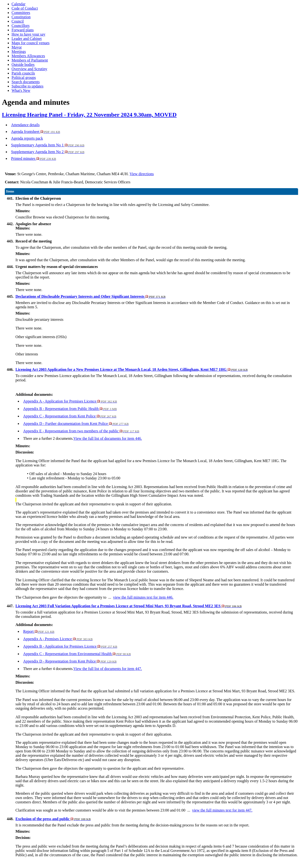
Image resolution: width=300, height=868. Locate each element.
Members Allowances (28, 56)
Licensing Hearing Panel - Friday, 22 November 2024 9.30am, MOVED (89, 115)
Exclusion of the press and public (53, 819)
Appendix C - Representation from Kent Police (70, 416)
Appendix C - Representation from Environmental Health (77, 654)
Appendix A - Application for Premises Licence (70, 401)
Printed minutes (34, 158)
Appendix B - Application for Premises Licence (70, 646)
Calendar (19, 4)
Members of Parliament (30, 60)
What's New (21, 90)
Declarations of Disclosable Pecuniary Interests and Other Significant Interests (90, 296)
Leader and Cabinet (27, 39)
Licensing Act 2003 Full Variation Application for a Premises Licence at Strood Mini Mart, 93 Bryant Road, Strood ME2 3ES (128, 606)
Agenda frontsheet (36, 132)
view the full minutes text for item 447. (222, 810)
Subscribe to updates (27, 86)
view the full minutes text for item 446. (143, 597)
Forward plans (23, 30)
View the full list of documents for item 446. (108, 438)
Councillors (21, 26)
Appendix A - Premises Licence (58, 639)
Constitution (21, 17)
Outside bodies (23, 65)
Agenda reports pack (27, 138)
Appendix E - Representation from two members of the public (81, 431)
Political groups (24, 77)
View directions (142, 174)
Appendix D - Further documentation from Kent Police (76, 424)
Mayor (17, 47)
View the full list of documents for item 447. (108, 669)
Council (18, 21)
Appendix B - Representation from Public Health (70, 409)
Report (39, 631)
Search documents (26, 82)
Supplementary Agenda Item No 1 (48, 145)
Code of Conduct (25, 8)
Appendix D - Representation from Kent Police (70, 661)
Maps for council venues (31, 43)
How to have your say (28, 34)
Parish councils (23, 73)
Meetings (19, 52)
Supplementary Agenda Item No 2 (48, 152)
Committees (21, 13)
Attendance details (25, 125)
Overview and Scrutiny (29, 69)
